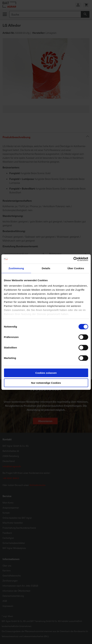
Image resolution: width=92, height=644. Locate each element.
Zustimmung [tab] (16, 268)
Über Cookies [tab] (76, 268)
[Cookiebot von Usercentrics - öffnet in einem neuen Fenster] (73, 259)
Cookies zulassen (46, 373)
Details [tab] (46, 268)
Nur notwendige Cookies (46, 383)
